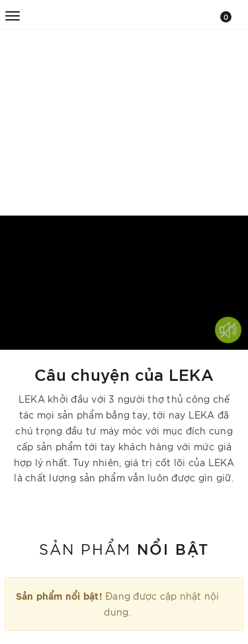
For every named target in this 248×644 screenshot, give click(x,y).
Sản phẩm (124, 548)
